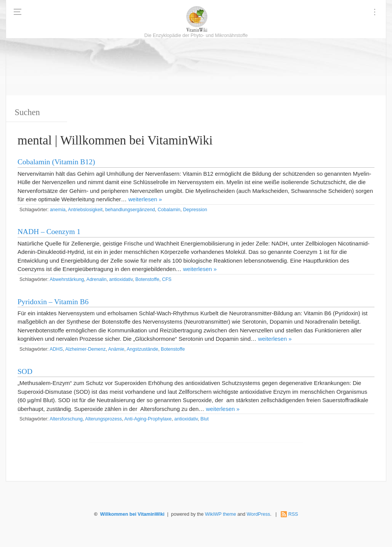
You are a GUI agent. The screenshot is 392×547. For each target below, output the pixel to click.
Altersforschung (66, 419)
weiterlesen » (145, 199)
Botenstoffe (147, 279)
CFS (167, 279)
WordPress (258, 514)
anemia (58, 210)
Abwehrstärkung (67, 279)
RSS (293, 514)
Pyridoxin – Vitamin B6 (53, 302)
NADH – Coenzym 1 (49, 232)
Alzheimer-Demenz (85, 349)
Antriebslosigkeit (85, 210)
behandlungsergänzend (130, 210)
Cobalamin (169, 210)
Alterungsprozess (103, 419)
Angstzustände (142, 349)
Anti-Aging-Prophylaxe (148, 419)
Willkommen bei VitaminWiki (132, 514)
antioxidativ (121, 279)
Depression (195, 210)
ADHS (56, 349)
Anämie (116, 349)
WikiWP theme (221, 514)
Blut (205, 419)
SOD (25, 371)
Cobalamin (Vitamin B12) (56, 162)
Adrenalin (97, 279)
